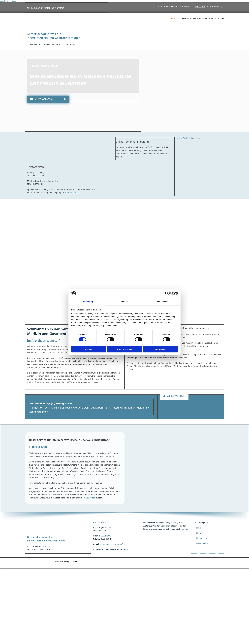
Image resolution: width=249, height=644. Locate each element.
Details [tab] (124, 302)
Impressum (202, 538)
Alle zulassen (160, 349)
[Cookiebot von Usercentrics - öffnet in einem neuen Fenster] (167, 293)
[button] (48, 99)
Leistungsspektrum (203, 19)
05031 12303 (200, 7)
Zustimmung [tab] (87, 302)
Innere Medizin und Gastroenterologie (54, 38)
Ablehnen (89, 349)
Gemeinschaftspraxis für (44, 34)
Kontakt (220, 19)
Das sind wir (184, 19)
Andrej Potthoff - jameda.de (188, 138)
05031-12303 (40, 447)
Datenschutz (203, 543)
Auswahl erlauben (124, 349)
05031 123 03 (106, 536)
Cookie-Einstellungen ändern (66, 562)
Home (173, 19)
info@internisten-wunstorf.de (113, 544)
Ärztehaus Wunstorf (102, 522)
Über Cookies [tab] (162, 302)
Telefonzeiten (89, 498)
